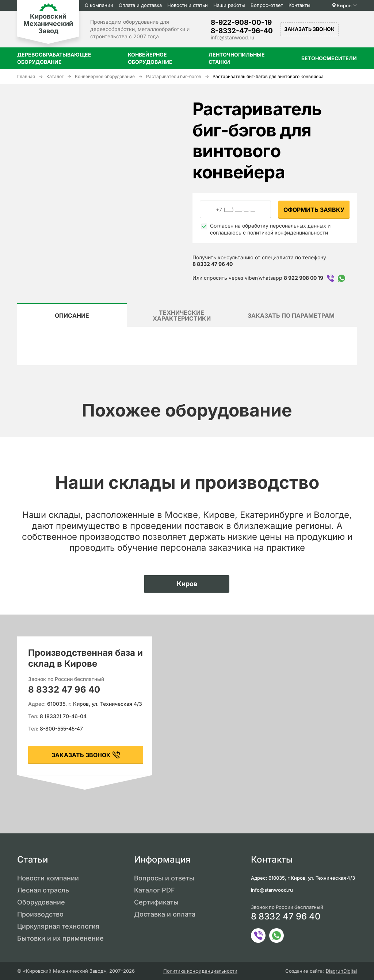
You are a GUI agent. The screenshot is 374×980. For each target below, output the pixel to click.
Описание (72, 315)
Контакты (299, 5)
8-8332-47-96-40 (242, 31)
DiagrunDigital (341, 971)
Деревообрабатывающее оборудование (54, 58)
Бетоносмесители (329, 58)
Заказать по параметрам (291, 315)
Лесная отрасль (43, 890)
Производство (40, 914)
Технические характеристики (182, 315)
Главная (26, 76)
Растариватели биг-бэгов (174, 76)
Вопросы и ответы (164, 878)
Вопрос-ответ (267, 5)
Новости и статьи (188, 5)
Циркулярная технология (58, 926)
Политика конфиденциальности (200, 971)
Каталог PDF (154, 890)
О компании (99, 5)
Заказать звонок (309, 29)
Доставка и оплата (165, 914)
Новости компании (48, 878)
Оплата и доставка (140, 5)
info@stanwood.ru (232, 37)
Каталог (55, 76)
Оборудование (41, 902)
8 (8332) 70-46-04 (63, 716)
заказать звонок (81, 755)
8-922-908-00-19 (241, 22)
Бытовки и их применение (60, 938)
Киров (344, 5)
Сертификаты (156, 902)
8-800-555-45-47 (61, 729)
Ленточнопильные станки (237, 58)
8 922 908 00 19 (304, 278)
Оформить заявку (314, 210)
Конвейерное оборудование (150, 58)
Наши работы (229, 5)
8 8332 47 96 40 (213, 264)
